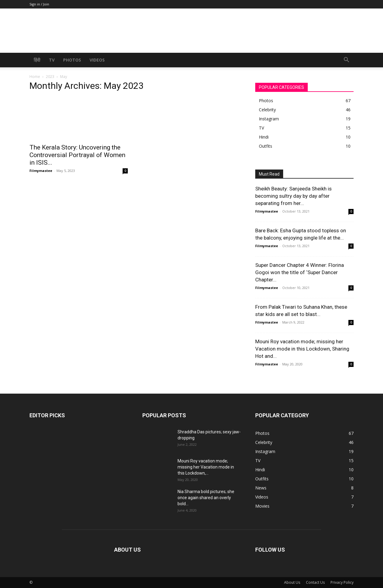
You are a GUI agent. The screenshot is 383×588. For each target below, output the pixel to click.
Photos (72, 60)
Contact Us (315, 582)
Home (35, 77)
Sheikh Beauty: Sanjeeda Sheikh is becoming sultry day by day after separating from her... (293, 196)
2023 (50, 77)
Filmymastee (41, 171)
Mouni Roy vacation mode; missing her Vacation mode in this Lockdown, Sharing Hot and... (302, 349)
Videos (97, 60)
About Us (292, 582)
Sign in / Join (39, 4)
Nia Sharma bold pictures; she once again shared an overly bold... (206, 498)
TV (52, 60)
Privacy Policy (342, 582)
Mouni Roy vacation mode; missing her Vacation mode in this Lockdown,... (206, 467)
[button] (346, 60)
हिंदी (37, 60)
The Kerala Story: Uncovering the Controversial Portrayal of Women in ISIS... (77, 155)
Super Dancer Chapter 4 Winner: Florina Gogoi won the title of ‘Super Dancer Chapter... (300, 272)
